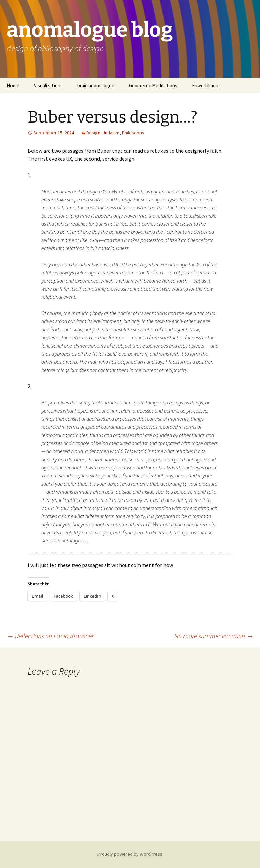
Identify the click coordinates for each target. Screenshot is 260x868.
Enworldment (206, 85)
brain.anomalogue (96, 85)
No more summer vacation (214, 636)
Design (93, 133)
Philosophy (133, 133)
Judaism (111, 133)
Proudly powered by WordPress (130, 854)
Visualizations (48, 85)
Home (13, 85)
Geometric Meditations (153, 85)
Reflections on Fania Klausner (50, 636)
